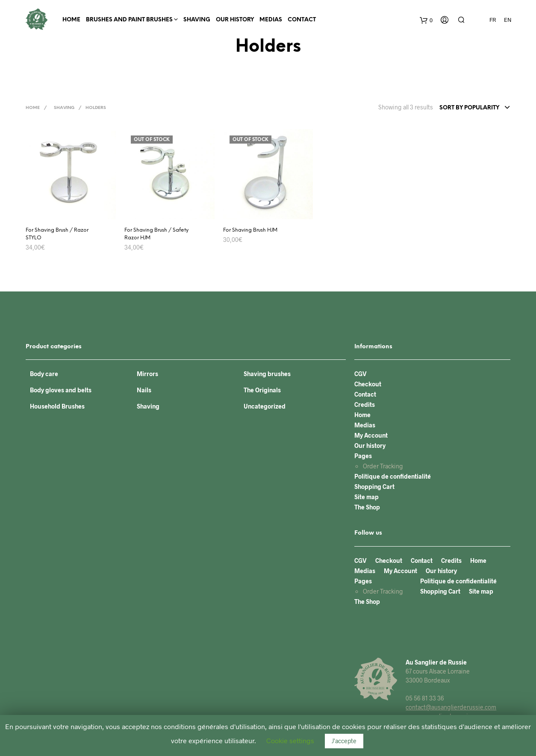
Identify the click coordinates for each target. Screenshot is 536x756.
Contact (302, 20)
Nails (144, 390)
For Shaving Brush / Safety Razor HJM (156, 234)
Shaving (197, 20)
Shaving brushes (267, 374)
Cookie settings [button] (290, 740)
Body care (44, 374)
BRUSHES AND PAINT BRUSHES (129, 20)
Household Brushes (57, 406)
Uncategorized (265, 406)
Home (71, 20)
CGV (361, 374)
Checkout (368, 384)
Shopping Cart (374, 487)
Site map (367, 497)
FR (493, 20)
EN (508, 20)
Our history (235, 20)
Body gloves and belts (61, 390)
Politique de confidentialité (393, 476)
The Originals (262, 390)
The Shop (367, 507)
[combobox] (475, 108)
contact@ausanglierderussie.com (451, 707)
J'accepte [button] (344, 741)
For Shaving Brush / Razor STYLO (57, 234)
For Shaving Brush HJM (250, 230)
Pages (363, 456)
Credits (365, 404)
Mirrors (147, 374)
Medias (271, 20)
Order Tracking (383, 466)
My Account (371, 435)
